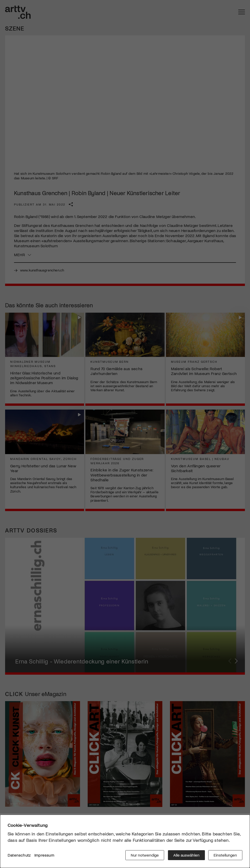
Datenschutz (19, 855)
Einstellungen (225, 855)
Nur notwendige (144, 855)
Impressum (44, 855)
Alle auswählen (186, 855)
